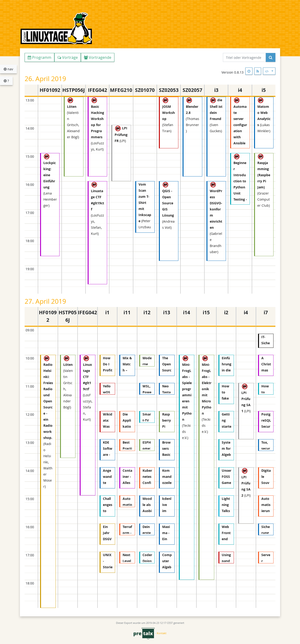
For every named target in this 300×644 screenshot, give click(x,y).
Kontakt (162, 633)
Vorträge (68, 57)
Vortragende (98, 57)
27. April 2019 (45, 301)
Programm (39, 57)
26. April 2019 (45, 79)
